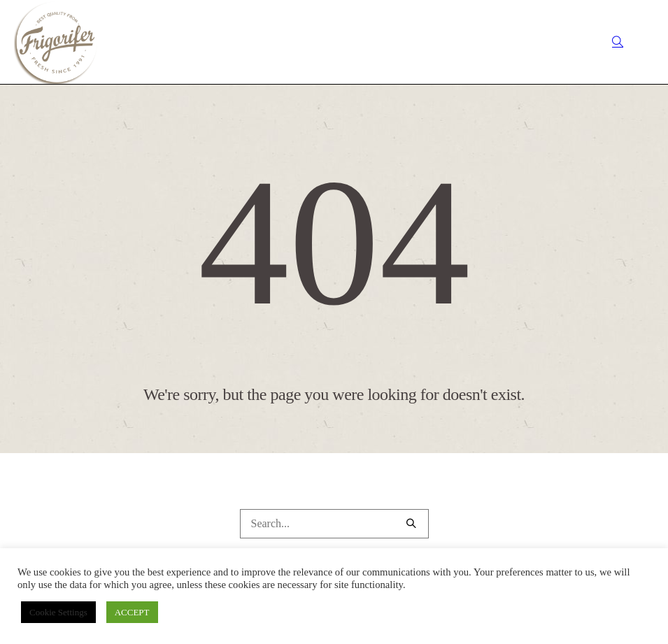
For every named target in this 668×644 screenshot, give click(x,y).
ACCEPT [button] (132, 612)
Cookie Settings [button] (58, 612)
